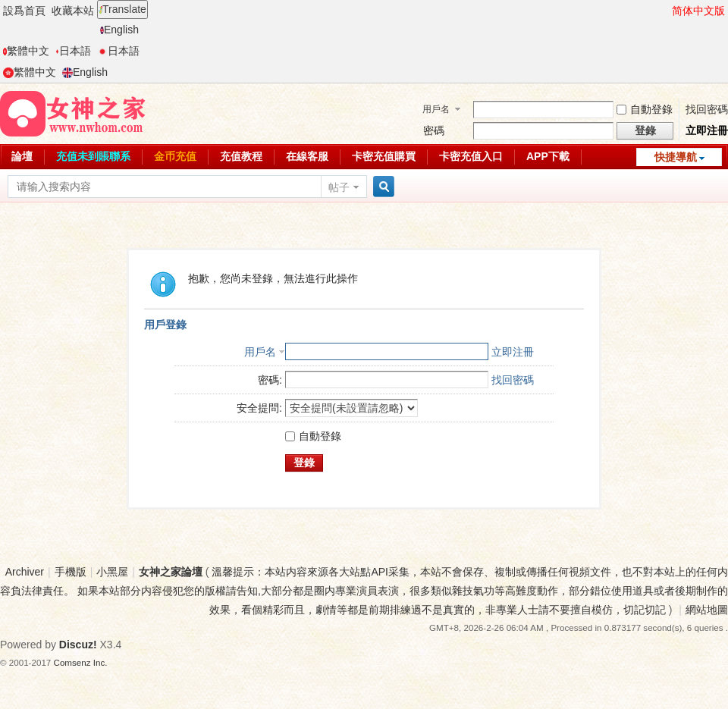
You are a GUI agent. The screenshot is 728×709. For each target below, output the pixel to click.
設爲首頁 (24, 11)
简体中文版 (698, 11)
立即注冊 (707, 130)
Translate (122, 9)
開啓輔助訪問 (665, 11)
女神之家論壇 (171, 572)
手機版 (71, 572)
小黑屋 (112, 572)
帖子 (339, 187)
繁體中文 (26, 51)
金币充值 (175, 156)
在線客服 (307, 156)
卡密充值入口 (471, 156)
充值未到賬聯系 (93, 156)
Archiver (25, 572)
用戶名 (436, 109)
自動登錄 (645, 109)
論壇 (22, 156)
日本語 (73, 51)
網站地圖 (707, 610)
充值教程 (241, 156)
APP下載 (548, 156)
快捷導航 (676, 157)
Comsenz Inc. (81, 662)
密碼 (434, 130)
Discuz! (78, 645)
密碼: (270, 380)
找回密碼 (707, 109)
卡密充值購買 (384, 156)
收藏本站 (73, 11)
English (119, 30)
